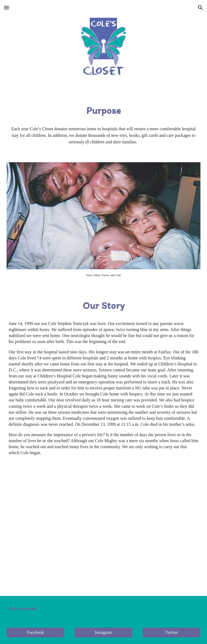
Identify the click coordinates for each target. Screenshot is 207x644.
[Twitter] (172, 633)
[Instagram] (103, 633)
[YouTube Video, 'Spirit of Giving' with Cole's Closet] (104, 521)
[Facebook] (35, 633)
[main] (104, 111)
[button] (7, 8)
